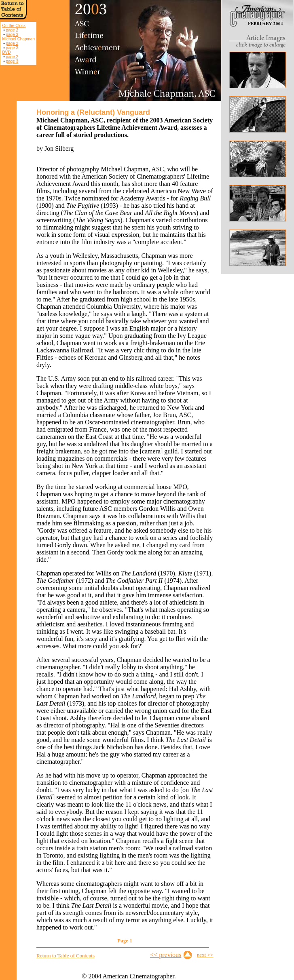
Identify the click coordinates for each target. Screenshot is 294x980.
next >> (205, 955)
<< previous (166, 955)
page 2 (12, 30)
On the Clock (14, 26)
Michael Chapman (18, 39)
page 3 (12, 35)
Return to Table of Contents (66, 956)
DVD (6, 52)
